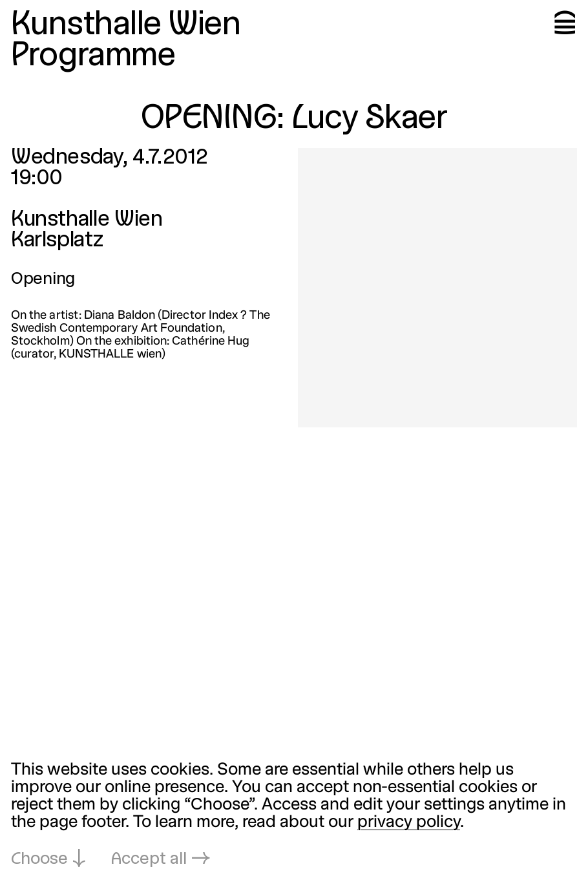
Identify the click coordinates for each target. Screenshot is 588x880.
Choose (39, 860)
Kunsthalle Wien (126, 26)
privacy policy (409, 823)
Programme (93, 57)
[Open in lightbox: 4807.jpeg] (437, 288)
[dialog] (294, 816)
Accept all (149, 860)
